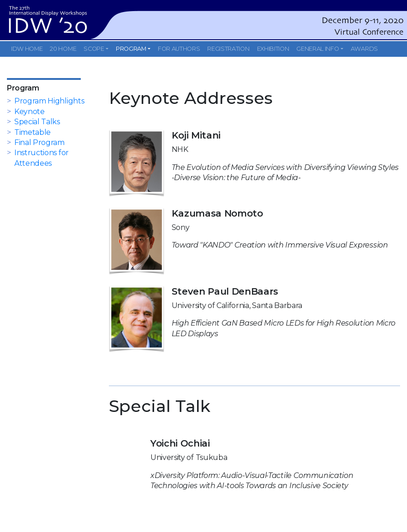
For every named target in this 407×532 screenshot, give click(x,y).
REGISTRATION (228, 49)
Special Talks (37, 122)
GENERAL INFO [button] (317, 49)
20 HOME (63, 49)
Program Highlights (49, 101)
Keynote (30, 112)
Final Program (39, 142)
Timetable (33, 132)
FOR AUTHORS (179, 49)
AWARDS (364, 49)
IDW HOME (27, 49)
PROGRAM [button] (131, 49)
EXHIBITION (273, 49)
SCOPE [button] (94, 49)
